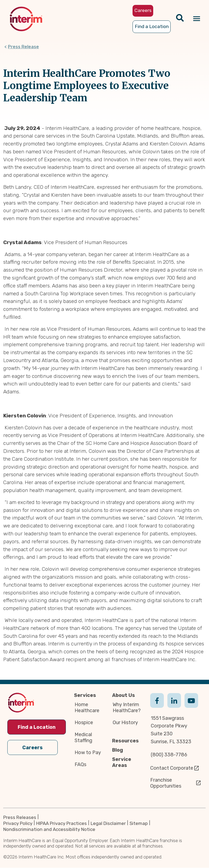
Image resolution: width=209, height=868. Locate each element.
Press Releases (20, 817)
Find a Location (37, 727)
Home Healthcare (87, 708)
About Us (124, 695)
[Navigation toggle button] (197, 19)
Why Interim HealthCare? (127, 708)
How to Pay (88, 752)
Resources (125, 741)
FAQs (80, 764)
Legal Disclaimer (108, 824)
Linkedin (174, 706)
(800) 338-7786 (169, 755)
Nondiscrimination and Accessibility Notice (49, 830)
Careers (33, 748)
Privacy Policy (18, 824)
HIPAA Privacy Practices (62, 824)
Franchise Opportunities (166, 783)
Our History (125, 723)
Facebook (157, 706)
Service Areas (122, 762)
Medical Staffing (83, 738)
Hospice (84, 723)
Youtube (191, 706)
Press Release (23, 47)
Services (85, 695)
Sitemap (139, 824)
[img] (26, 19)
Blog (118, 750)
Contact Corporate (172, 768)
